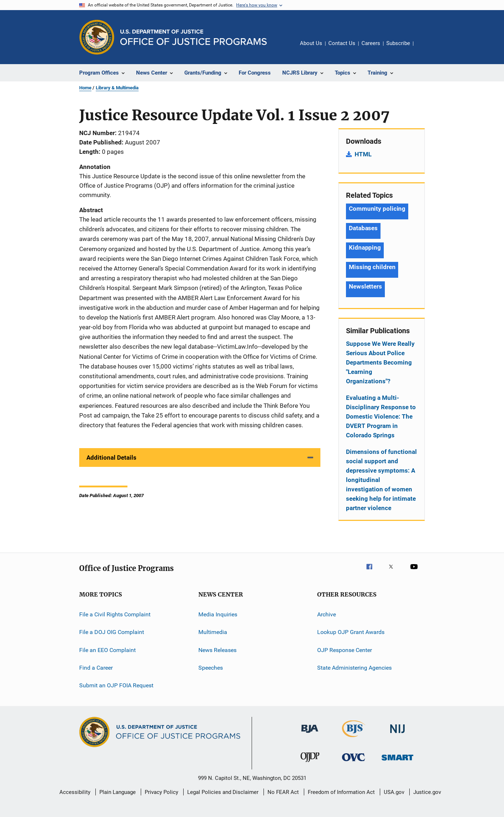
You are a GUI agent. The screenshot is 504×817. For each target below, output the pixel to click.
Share (425, 48)
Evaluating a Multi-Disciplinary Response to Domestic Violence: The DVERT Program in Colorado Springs (381, 416)
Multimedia (213, 632)
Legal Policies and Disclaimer (223, 792)
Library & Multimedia (117, 88)
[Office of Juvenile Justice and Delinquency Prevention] (310, 763)
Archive (327, 614)
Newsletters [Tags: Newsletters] (365, 286)
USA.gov (394, 792)
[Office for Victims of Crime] (354, 762)
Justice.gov (427, 792)
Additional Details (111, 457)
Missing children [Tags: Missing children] (372, 267)
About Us (311, 43)
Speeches (211, 668)
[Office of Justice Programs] (97, 37)
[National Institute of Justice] (397, 734)
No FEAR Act (283, 792)
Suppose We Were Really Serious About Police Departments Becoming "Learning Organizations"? (380, 362)
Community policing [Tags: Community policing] (377, 209)
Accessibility (75, 792)
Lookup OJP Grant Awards (351, 632)
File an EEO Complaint (107, 650)
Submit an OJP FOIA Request (116, 685)
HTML (363, 154)
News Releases (217, 650)
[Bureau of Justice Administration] (310, 734)
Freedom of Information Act (341, 792)
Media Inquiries (218, 614)
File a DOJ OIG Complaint (112, 632)
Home (85, 88)
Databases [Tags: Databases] (363, 228)
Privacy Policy (161, 792)
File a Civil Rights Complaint (115, 614)
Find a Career (96, 668)
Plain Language (118, 792)
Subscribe (398, 43)
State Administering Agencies (354, 668)
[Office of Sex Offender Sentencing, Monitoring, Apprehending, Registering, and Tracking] (397, 762)
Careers (371, 43)
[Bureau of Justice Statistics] (354, 738)
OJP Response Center (345, 650)
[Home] (193, 37)
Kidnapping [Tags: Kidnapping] (365, 247)
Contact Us (342, 43)
